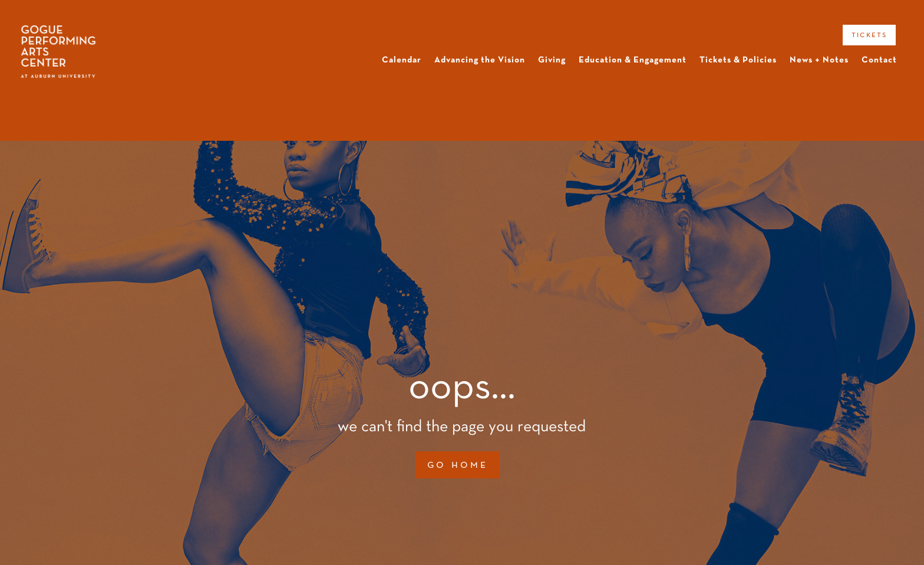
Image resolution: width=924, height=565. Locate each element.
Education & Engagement (633, 60)
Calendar (402, 60)
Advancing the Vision (480, 60)
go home (458, 465)
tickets (869, 35)
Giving (552, 60)
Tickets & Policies (738, 60)
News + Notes (819, 60)
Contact (879, 60)
